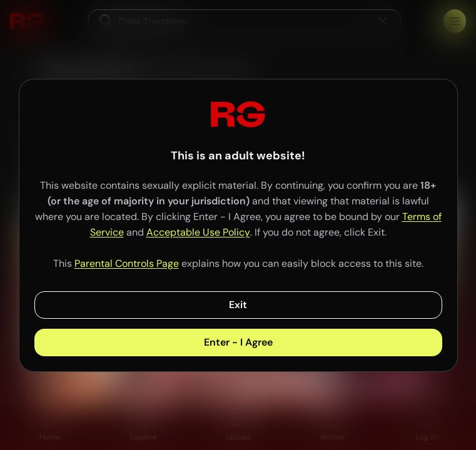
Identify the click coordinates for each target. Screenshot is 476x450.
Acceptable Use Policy (198, 232)
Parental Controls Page (127, 263)
